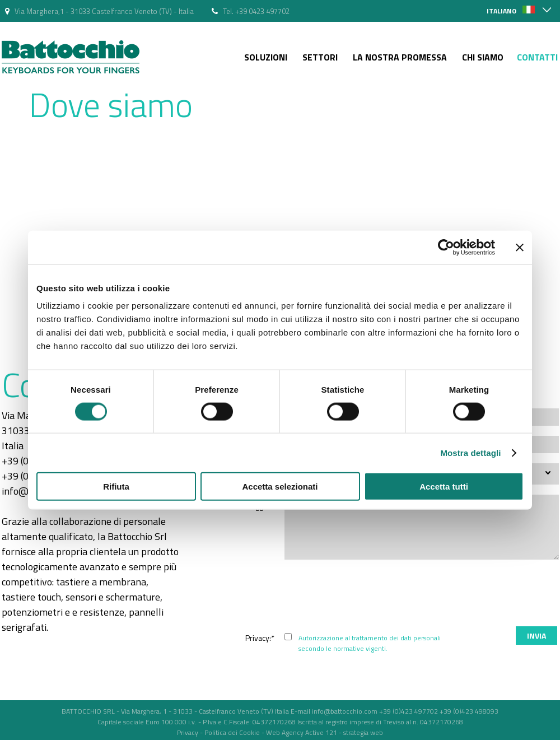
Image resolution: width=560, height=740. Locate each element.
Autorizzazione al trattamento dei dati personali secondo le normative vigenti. (370, 643)
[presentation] (474, 594)
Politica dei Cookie (232, 732)
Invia (536, 636)
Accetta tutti (444, 487)
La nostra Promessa (400, 57)
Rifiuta (116, 487)
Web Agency (285, 732)
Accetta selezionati (280, 487)
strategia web (363, 732)
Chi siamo (483, 57)
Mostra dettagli (470, 452)
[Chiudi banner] (520, 247)
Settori (320, 57)
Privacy (188, 732)
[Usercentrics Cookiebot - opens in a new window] (446, 247)
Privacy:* (260, 638)
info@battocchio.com (345, 711)
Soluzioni (266, 57)
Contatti (537, 57)
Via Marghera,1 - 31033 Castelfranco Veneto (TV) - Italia (104, 11)
